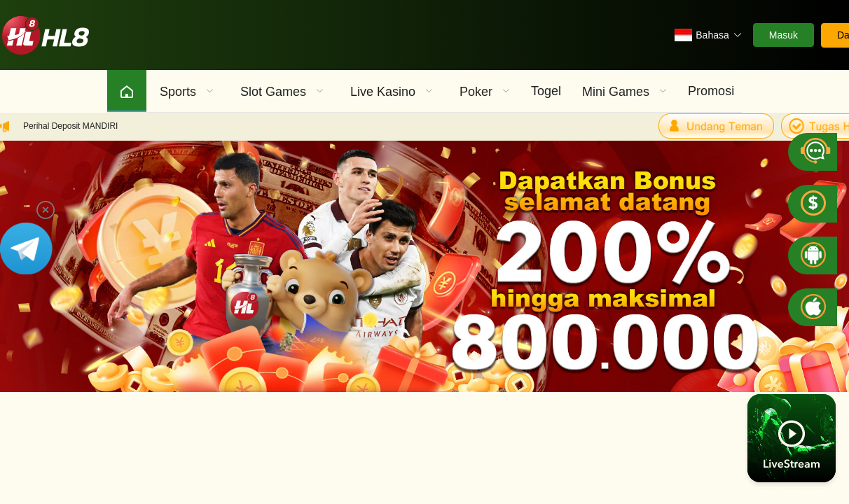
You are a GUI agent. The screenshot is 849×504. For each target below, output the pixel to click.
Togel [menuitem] (546, 91)
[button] (708, 35)
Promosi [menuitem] (711, 91)
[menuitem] (127, 91)
